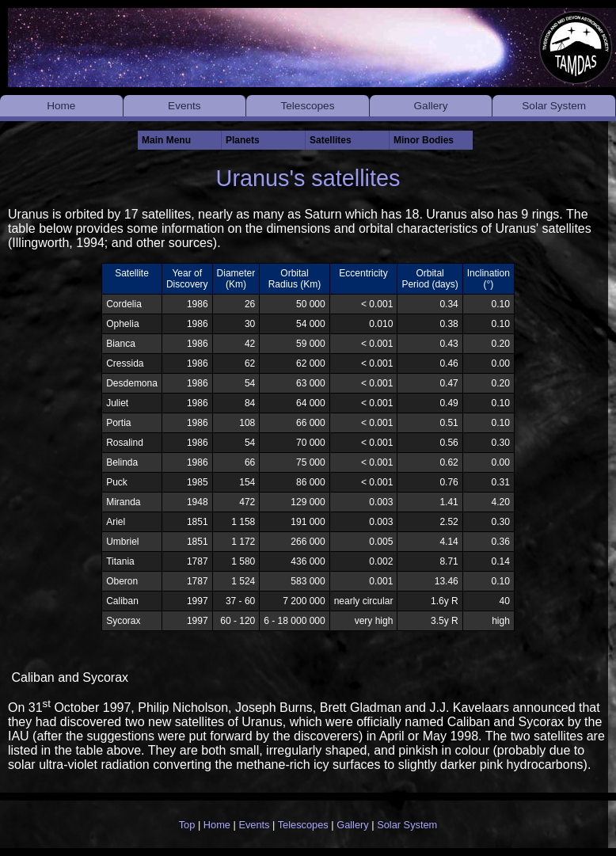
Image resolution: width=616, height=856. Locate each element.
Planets (243, 140)
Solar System (554, 106)
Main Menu (166, 140)
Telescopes (307, 106)
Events (184, 106)
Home (61, 106)
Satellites (331, 140)
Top (187, 825)
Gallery (431, 106)
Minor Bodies (424, 140)
